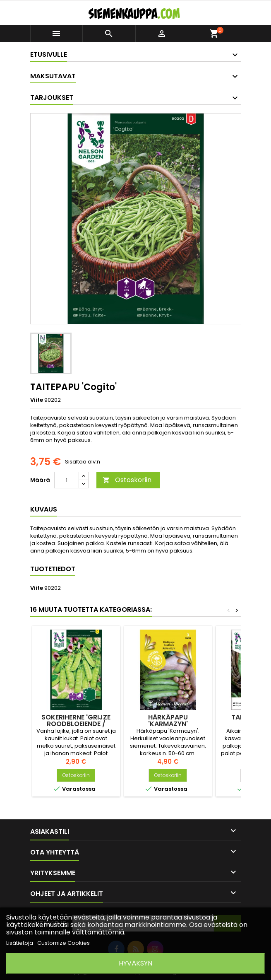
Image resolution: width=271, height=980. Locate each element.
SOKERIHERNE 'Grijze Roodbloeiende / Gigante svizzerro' (76, 724)
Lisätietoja (20, 943)
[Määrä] (67, 480)
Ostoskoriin (127, 480)
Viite (37, 400)
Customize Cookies (64, 943)
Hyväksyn (135, 963)
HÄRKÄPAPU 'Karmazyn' (168, 721)
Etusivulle (49, 54)
